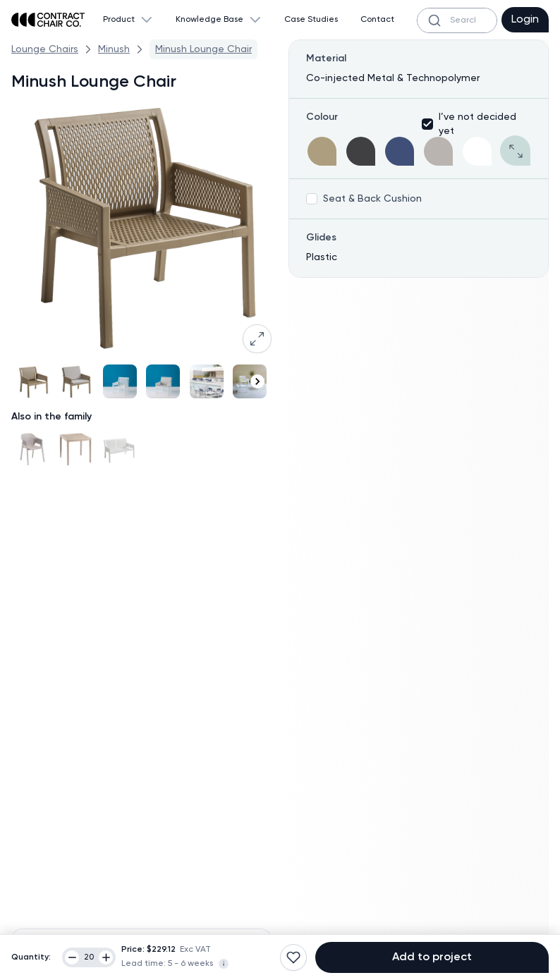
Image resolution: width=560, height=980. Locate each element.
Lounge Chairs (45, 49)
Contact (377, 20)
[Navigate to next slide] (257, 381)
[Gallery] (141, 381)
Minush (114, 49)
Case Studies (311, 20)
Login (525, 20)
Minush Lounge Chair (203, 49)
